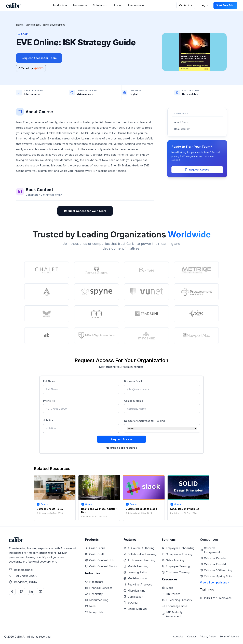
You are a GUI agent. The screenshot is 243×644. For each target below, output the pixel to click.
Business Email (133, 381)
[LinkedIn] (31, 591)
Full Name (49, 381)
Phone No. (49, 401)
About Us (178, 636)
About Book (181, 122)
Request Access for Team (39, 58)
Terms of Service (229, 636)
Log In (204, 5)
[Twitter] (22, 591)
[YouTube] (40, 591)
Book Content (182, 129)
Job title (48, 420)
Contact (192, 636)
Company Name (134, 401)
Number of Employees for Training (144, 421)
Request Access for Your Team (85, 211)
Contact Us (186, 5)
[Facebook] (12, 591)
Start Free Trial (225, 5)
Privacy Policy (208, 636)
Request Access (197, 170)
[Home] (13, 5)
